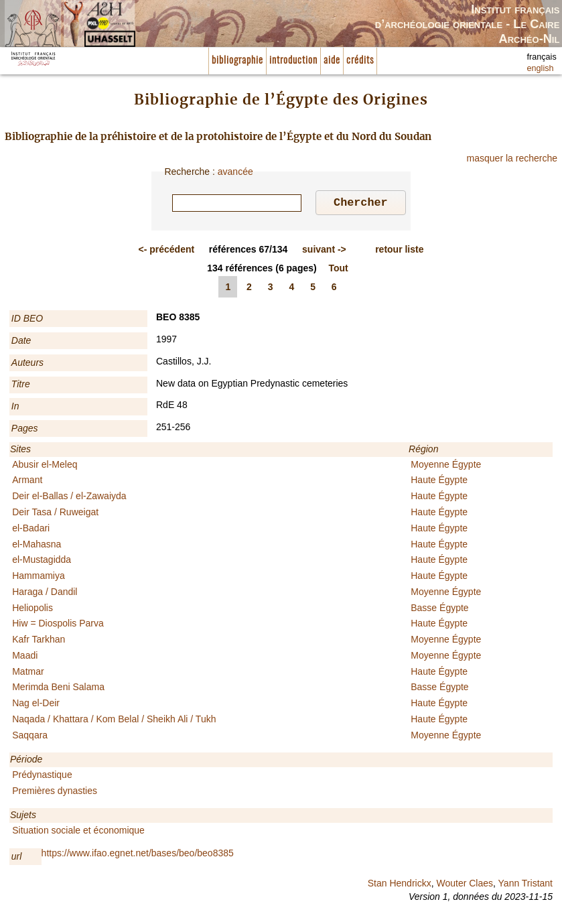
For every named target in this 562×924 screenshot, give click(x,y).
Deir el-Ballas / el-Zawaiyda (69, 498)
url (17, 858)
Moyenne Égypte (446, 466)
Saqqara (30, 737)
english (541, 68)
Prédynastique (42, 777)
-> (324, 251)
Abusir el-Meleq (45, 466)
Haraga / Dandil (45, 594)
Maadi (25, 657)
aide (332, 61)
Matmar (28, 673)
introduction (293, 61)
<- (167, 251)
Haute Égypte (439, 482)
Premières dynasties (55, 793)
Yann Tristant (525, 885)
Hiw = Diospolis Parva (58, 625)
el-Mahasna (37, 546)
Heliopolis (32, 610)
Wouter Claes (465, 885)
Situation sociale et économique (78, 832)
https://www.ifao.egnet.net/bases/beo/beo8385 (138, 855)
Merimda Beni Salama (58, 689)
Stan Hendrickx (400, 885)
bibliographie (237, 61)
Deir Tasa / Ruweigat (55, 514)
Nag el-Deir (36, 705)
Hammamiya (39, 578)
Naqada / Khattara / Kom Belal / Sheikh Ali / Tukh (114, 721)
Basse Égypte (439, 610)
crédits (360, 61)
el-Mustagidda (42, 562)
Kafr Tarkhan (39, 641)
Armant (27, 482)
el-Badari (31, 530)
